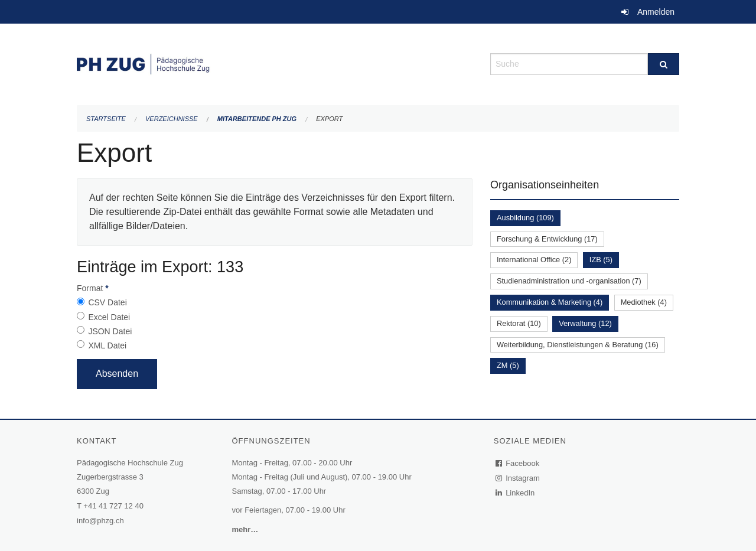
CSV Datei (107, 302)
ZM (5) (508, 365)
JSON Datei (110, 331)
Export (329, 119)
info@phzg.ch (100, 521)
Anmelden (656, 12)
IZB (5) (601, 260)
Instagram (518, 478)
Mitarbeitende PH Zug (257, 119)
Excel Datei (109, 317)
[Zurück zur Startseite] (275, 63)
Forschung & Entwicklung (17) (547, 239)
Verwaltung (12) (585, 323)
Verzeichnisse (172, 119)
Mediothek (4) (644, 302)
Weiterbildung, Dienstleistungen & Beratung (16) (578, 345)
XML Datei (107, 345)
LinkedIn (516, 493)
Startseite (106, 119)
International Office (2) (534, 260)
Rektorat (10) (519, 323)
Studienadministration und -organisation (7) (569, 281)
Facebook (518, 463)
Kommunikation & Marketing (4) (550, 302)
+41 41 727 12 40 (113, 506)
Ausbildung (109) (525, 218)
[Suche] (664, 64)
